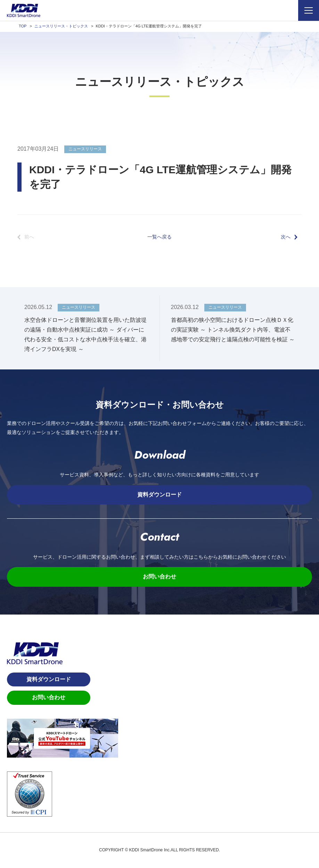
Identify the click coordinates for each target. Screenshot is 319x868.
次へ (286, 237)
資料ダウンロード (159, 495)
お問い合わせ (159, 577)
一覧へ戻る (159, 237)
